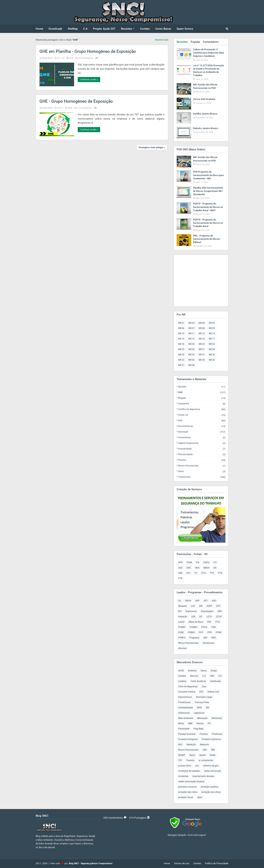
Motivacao (217, 718)
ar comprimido (206, 760)
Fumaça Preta (202, 702)
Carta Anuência (198, 681)
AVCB (181, 671)
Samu (202, 471)
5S (180, 601)
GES (180, 568)
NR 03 (191, 323)
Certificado (215, 681)
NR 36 (212, 360)
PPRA (219, 632)
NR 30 (191, 355)
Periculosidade (202, 454)
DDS (202, 421)
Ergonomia (191, 611)
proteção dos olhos (211, 792)
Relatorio (204, 745)
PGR (213, 627)
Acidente (192, 671)
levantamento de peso (203, 776)
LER (193, 617)
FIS (198, 563)
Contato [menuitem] (145, 29)
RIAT (214, 638)
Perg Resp (198, 729)
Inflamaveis (184, 713)
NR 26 (191, 349)
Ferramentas (202, 438)
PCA (218, 622)
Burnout (194, 676)
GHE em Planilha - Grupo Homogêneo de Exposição (88, 51)
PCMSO (193, 627)
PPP (201, 632)
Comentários (211, 42)
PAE (209, 622)
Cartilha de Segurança (202, 409)
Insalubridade (202, 449)
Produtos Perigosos (188, 739)
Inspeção (183, 617)
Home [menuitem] (39, 29)
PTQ (220, 573)
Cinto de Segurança (188, 686)
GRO (220, 611)
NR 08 (202, 328)
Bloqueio (183, 606)
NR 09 (212, 328)
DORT (209, 606)
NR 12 (202, 334)
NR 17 (212, 339)
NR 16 (202, 339)
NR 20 (191, 344)
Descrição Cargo (204, 697)
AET (206, 601)
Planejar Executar (187, 734)
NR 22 (202, 344)
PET (188, 573)
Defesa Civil (213, 692)
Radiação (191, 745)
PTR (180, 578)
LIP (201, 617)
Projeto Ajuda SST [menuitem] (104, 29)
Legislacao (199, 713)
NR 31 (202, 355)
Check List (202, 415)
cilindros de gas (211, 766)
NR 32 (212, 355)
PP (209, 723)
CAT (193, 606)
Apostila (202, 387)
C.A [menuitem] (85, 29)
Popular (195, 42)
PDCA (204, 627)
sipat (200, 797)
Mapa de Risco (196, 622)
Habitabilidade (186, 708)
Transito (190, 760)
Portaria (204, 734)
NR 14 (181, 339)
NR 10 (181, 334)
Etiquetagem (207, 611)
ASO (214, 601)
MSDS (206, 568)
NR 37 (181, 365)
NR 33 (181, 360)
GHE (71, 58)
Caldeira (182, 681)
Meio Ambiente (186, 718)
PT (196, 573)
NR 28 (212, 349)
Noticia (200, 723)
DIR (201, 606)
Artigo (214, 671)
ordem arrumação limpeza (191, 782)
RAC (180, 745)
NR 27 (202, 349)
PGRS (181, 632)
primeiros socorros (187, 787)
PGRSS (191, 632)
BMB (202, 392)
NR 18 (181, 344)
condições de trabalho (189, 771)
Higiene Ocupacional (202, 443)
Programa (194, 638)
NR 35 (202, 360)
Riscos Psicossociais (202, 466)
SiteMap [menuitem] (73, 29)
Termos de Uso (182, 863)
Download (202, 432)
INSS (199, 708)
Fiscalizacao (184, 702)
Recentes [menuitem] (127, 29)
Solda (213, 755)
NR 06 (181, 328)
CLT (220, 676)
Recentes (182, 42)
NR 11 (191, 334)
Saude (202, 755)
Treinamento (202, 477)
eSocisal (182, 648)
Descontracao (185, 697)
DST (201, 692)
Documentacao (202, 426)
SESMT (182, 755)
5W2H (188, 601)
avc (197, 766)
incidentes (183, 776)
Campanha (202, 404)
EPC (218, 606)
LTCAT (219, 617)
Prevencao (217, 734)
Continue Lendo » (89, 79)
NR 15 (191, 339)
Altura (204, 671)
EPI (180, 611)
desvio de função (213, 771)
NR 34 (191, 360)
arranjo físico (185, 766)
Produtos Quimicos (211, 739)
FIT (215, 563)
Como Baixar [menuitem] (163, 29)
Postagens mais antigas (151, 147)
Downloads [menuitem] (55, 29)
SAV (205, 750)
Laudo (181, 622)
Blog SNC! (48, 58)
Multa (181, 723)
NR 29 (181, 355)
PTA (204, 573)
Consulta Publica (187, 692)
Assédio (182, 676)
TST (180, 760)
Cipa (204, 686)
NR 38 (191, 365)
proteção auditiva (209, 787)
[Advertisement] (199, 280)
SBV (213, 750)
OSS (180, 573)
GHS (197, 568)
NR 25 (181, 349)
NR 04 (202, 323)
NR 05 (212, 323)
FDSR (189, 563)
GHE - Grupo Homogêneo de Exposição (76, 101)
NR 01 (181, 323)
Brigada (202, 398)
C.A (204, 676)
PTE (212, 573)
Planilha (202, 460)
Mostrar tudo (162, 40)
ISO (208, 708)
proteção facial (186, 797)
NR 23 (212, 344)
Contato (197, 863)
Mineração (202, 718)
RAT (205, 638)
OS (215, 568)
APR (180, 563)
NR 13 (212, 334)
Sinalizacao (209, 643)
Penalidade (184, 729)
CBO (212, 676)
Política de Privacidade (217, 863)
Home (167, 863)
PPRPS (182, 638)
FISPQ (206, 563)
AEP (197, 601)
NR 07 (191, 328)
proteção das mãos (188, 792)
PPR (209, 632)
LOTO (209, 617)
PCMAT (182, 627)
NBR (190, 723)
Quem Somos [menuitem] (185, 29)
